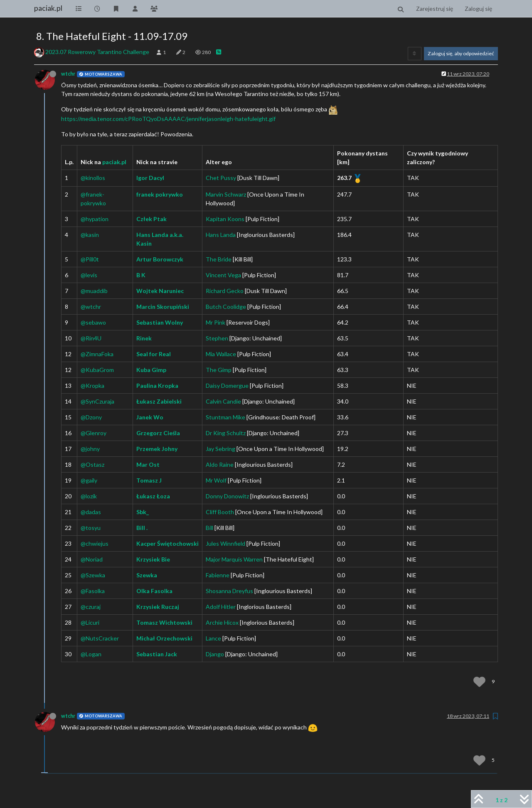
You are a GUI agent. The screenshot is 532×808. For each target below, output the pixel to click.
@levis (89, 275)
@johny (90, 449)
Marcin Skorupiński (163, 307)
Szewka (147, 575)
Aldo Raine (220, 464)
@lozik (89, 496)
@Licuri (90, 622)
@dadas (91, 512)
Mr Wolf (216, 480)
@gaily (89, 480)
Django (215, 654)
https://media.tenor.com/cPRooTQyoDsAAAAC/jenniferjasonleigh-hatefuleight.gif (168, 119)
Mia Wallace (221, 354)
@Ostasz (92, 464)
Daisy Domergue (227, 386)
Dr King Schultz (226, 433)
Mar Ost (148, 464)
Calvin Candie (223, 401)
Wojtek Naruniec (160, 291)
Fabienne (218, 575)
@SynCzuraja (97, 401)
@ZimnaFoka (97, 354)
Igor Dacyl (150, 178)
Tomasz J (149, 480)
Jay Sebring (220, 449)
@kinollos (93, 178)
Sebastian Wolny (160, 322)
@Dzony (91, 417)
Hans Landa (221, 235)
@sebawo (93, 322)
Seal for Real (154, 354)
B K (141, 275)
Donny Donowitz (227, 496)
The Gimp (219, 370)
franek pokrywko (160, 194)
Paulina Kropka (157, 386)
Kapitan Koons (225, 219)
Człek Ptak (151, 219)
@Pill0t (90, 259)
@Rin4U (91, 338)
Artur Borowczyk (160, 259)
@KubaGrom (97, 370)
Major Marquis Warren (234, 559)
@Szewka (93, 575)
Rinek (144, 338)
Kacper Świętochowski (167, 543)
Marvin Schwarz (226, 194)
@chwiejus (95, 543)
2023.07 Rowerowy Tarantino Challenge (97, 52)
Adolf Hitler (221, 607)
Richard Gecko (225, 291)
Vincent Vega (223, 275)
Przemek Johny (157, 449)
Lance (213, 638)
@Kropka (92, 386)
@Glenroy (94, 433)
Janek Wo (150, 417)
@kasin (90, 235)
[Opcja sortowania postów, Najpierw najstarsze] (415, 54)
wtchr (68, 74)
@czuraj (91, 607)
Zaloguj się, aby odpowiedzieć (461, 53)
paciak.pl (48, 8)
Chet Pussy (221, 178)
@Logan (91, 654)
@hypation (95, 219)
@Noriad (92, 559)
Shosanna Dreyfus (229, 591)
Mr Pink (216, 322)
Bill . (142, 528)
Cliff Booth (220, 512)
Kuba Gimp (151, 370)
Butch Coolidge (226, 307)
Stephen (217, 338)
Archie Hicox (222, 622)
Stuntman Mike (225, 417)
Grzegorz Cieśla (158, 433)
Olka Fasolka (154, 591)
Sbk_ (143, 512)
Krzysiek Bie (153, 559)
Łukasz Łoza (153, 496)
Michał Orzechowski (164, 638)
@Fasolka (93, 591)
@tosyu (91, 528)
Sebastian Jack (157, 654)
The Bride (219, 259)
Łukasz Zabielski (159, 401)
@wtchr (91, 307)
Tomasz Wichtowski (164, 622)
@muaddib (94, 291)
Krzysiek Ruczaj (158, 607)
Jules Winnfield (225, 543)
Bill (209, 528)
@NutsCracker (100, 638)
